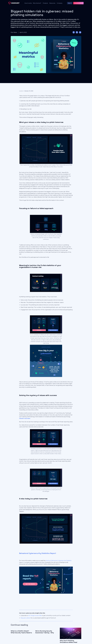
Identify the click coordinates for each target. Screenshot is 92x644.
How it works (28, 3)
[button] (37, 3)
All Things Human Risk (35, 616)
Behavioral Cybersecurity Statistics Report (38, 553)
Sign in (70, 3)
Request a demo (26, 618)
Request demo (78, 3)
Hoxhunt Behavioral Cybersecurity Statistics (59, 561)
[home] (14, 3)
